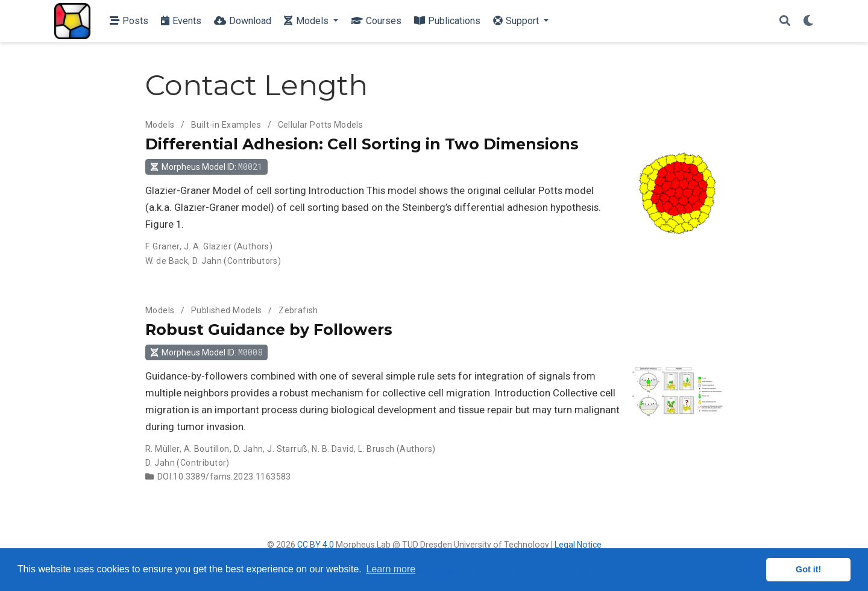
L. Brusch (376, 449)
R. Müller (162, 449)
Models (160, 125)
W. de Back (167, 261)
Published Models (227, 310)
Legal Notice (578, 545)
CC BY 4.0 (316, 545)
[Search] (785, 21)
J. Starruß (287, 449)
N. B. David (333, 449)
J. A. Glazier (208, 246)
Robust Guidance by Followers (269, 330)
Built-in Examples (226, 125)
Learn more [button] (391, 569)
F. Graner (162, 246)
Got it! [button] (808, 569)
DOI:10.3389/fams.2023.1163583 (224, 477)
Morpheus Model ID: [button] (206, 167)
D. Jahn (207, 261)
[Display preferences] (808, 21)
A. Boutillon (207, 449)
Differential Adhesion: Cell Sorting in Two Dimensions (362, 144)
